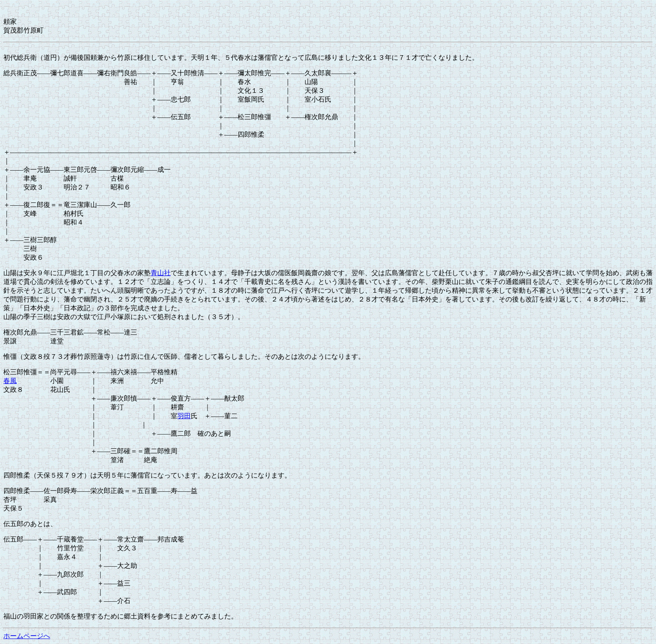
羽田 (184, 416)
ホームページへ (27, 636)
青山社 (161, 273)
